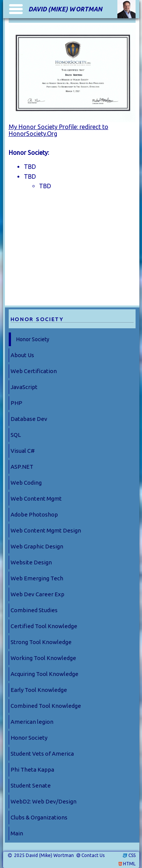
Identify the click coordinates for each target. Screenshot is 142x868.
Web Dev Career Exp (37, 594)
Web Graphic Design (37, 546)
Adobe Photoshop (34, 514)
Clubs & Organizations (39, 817)
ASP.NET (22, 467)
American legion (32, 722)
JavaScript (24, 387)
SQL (16, 435)
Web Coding (26, 483)
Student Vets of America (42, 754)
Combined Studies (34, 610)
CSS (132, 855)
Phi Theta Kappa (32, 770)
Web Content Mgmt (36, 499)
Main (17, 833)
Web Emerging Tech (37, 578)
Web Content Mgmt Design (46, 530)
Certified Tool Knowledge (44, 626)
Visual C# (23, 451)
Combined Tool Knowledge (46, 706)
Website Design (31, 562)
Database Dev (29, 419)
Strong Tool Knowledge (41, 642)
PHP (16, 403)
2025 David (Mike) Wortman (43, 855)
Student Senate (31, 785)
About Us (22, 355)
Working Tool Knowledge (43, 658)
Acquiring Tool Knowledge (44, 674)
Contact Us (93, 855)
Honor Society (33, 339)
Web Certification (34, 371)
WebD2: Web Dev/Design (44, 801)
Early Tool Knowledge (39, 690)
